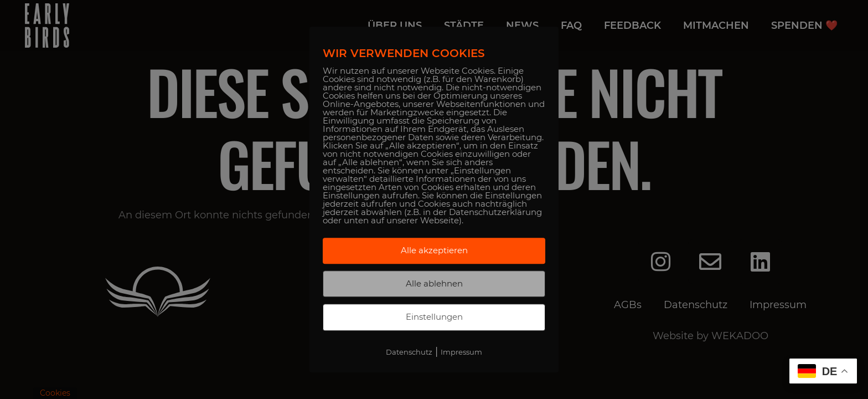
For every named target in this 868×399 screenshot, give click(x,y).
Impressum (461, 352)
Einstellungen (434, 317)
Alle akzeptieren (434, 250)
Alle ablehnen (434, 283)
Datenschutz (409, 352)
